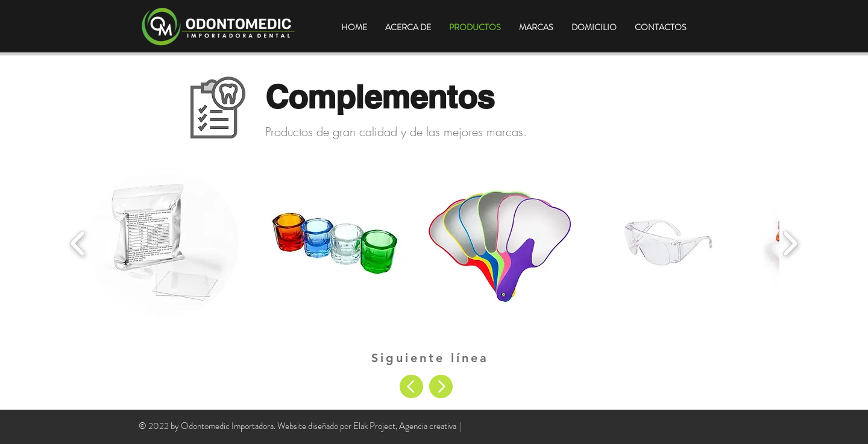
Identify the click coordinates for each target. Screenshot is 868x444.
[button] (164, 243)
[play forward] (790, 243)
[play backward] (78, 243)
